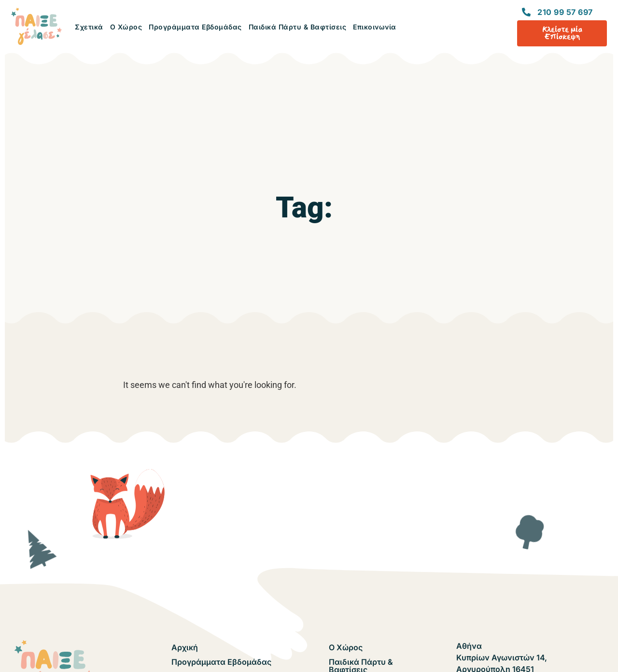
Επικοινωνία (375, 27)
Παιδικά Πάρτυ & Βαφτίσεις (298, 27)
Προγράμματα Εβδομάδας (195, 27)
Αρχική (185, 647)
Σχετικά (89, 27)
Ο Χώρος (126, 27)
